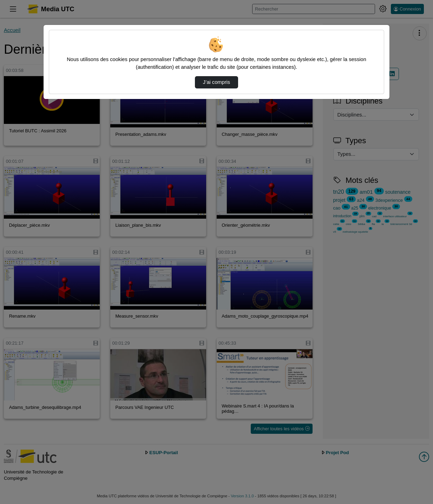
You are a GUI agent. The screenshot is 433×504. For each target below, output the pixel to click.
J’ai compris (216, 82)
